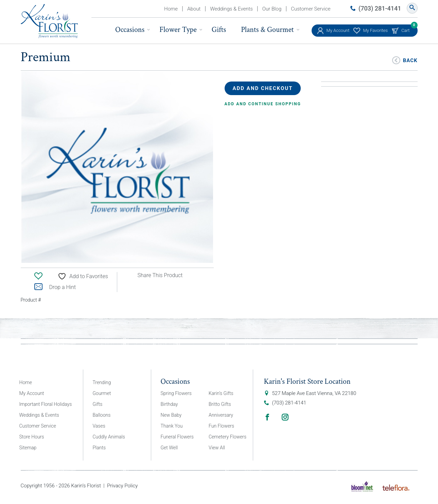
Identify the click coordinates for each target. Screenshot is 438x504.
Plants (99, 448)
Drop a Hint (55, 287)
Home (171, 9)
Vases (99, 426)
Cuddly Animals (109, 437)
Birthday (169, 404)
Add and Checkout (263, 88)
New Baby (171, 415)
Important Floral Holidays (46, 404)
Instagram (285, 417)
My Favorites (375, 30)
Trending (102, 382)
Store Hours (32, 437)
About (194, 9)
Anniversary (221, 415)
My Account (338, 30)
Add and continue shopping (263, 104)
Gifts (219, 30)
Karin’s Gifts (221, 393)
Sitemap (28, 448)
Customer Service (311, 9)
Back (410, 60)
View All (217, 448)
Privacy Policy (122, 486)
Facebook (267, 417)
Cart (405, 29)
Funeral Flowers (177, 437)
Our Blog (272, 9)
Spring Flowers (176, 393)
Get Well (169, 448)
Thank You (172, 426)
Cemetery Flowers (227, 437)
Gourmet (102, 393)
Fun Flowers (221, 426)
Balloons (102, 415)
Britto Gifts (220, 404)
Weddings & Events (231, 9)
